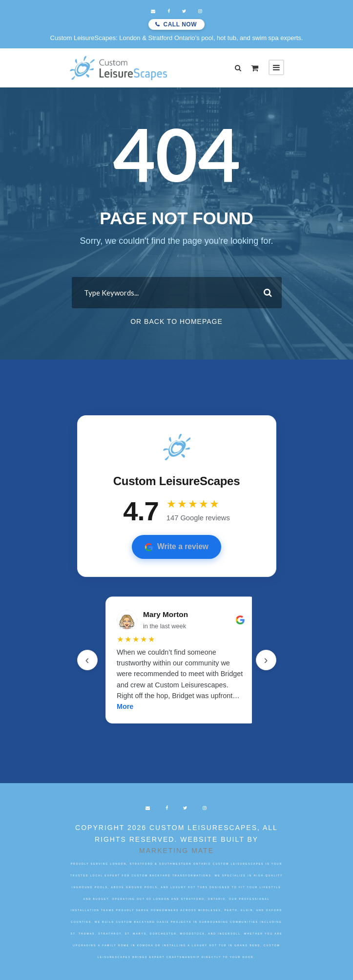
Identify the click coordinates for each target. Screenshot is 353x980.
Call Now (180, 24)
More (125, 706)
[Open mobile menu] (276, 67)
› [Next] (266, 660)
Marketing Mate (176, 851)
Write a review (176, 547)
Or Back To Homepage (176, 321)
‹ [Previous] (87, 660)
